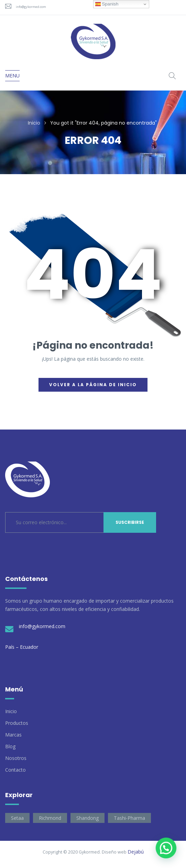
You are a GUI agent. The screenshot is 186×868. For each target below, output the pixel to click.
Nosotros (16, 758)
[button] (166, 847)
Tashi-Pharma (129, 818)
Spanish (107, 4)
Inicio (34, 123)
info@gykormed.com (31, 7)
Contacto (15, 770)
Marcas (13, 735)
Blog (10, 746)
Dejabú (136, 852)
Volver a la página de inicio (93, 385)
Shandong (87, 818)
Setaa (17, 818)
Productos (17, 723)
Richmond (50, 818)
